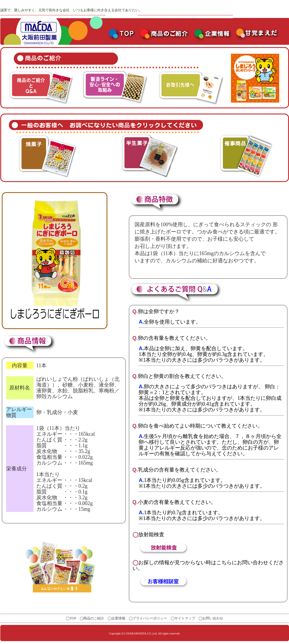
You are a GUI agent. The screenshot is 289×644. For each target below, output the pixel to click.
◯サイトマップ (183, 618)
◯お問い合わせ (211, 618)
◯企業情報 (116, 618)
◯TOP (71, 618)
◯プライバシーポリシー (148, 618)
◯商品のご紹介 (92, 618)
